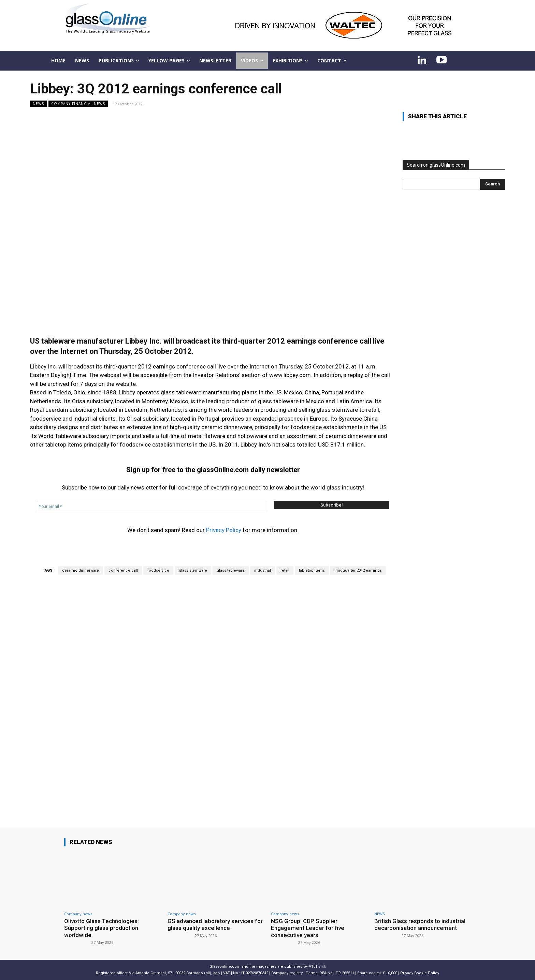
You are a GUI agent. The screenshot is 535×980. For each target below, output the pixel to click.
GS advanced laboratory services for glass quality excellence (215, 924)
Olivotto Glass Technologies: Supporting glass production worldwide (102, 928)
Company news (78, 914)
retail (285, 570)
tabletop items (312, 570)
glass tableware (231, 570)
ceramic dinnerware (81, 570)
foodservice (158, 570)
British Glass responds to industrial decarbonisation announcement (420, 924)
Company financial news (78, 104)
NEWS (38, 104)
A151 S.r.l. (317, 967)
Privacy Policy (224, 530)
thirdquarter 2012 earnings (358, 570)
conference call (123, 570)
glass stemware (193, 570)
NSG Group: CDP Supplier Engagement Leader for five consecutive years (308, 928)
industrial (263, 570)
